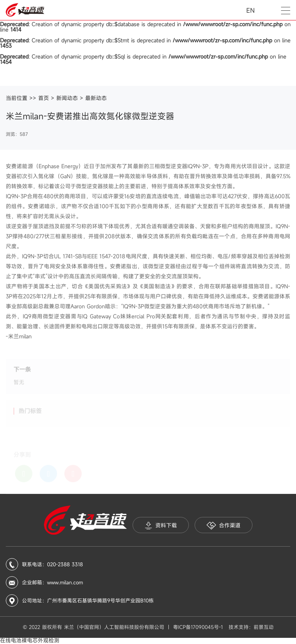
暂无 (19, 384)
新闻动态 (67, 98)
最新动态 (96, 98)
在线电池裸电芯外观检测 (30, 640)
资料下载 (161, 526)
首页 (44, 98)
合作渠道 (224, 526)
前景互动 (264, 627)
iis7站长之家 (76, 641)
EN (251, 10)
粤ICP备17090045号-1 (198, 627)
